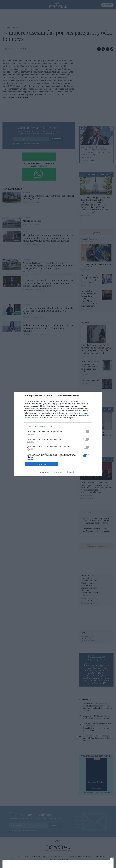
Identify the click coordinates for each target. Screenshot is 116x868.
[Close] (97, 396)
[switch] (86, 432)
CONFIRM (42, 464)
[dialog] (58, 434)
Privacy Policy (71, 472)
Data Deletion (45, 472)
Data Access (58, 472)
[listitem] (58, 427)
